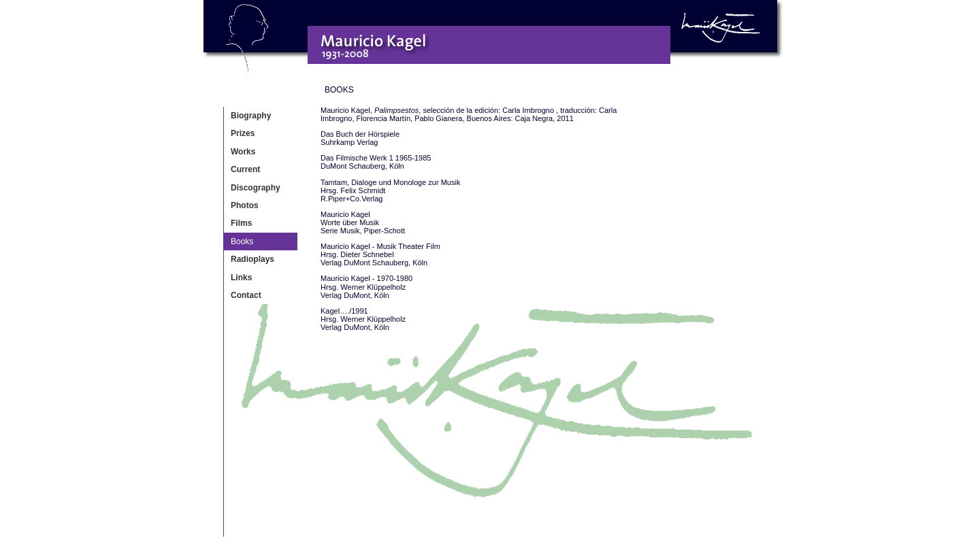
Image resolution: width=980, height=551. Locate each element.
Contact (246, 295)
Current (245, 169)
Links (241, 278)
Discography (256, 188)
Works (243, 152)
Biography (251, 116)
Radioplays (252, 259)
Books (242, 241)
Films (241, 223)
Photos (245, 205)
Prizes (243, 133)
